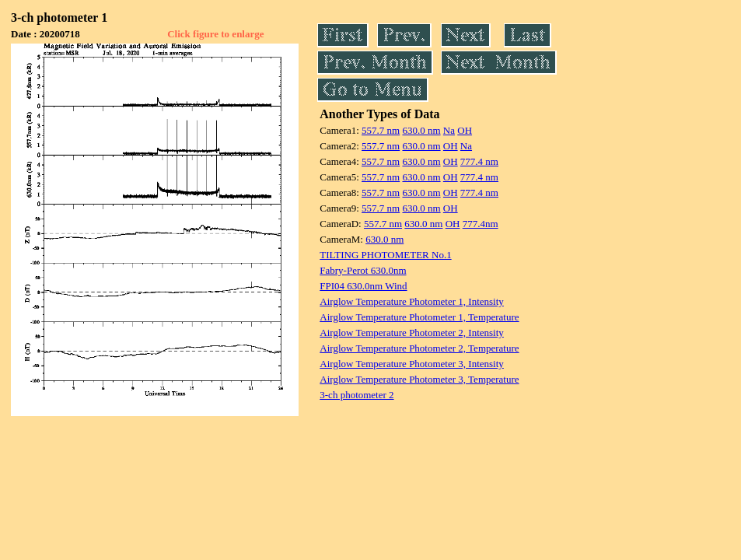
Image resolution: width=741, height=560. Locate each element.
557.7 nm (381, 130)
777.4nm (481, 224)
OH (465, 130)
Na (449, 130)
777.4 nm (479, 161)
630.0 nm (421, 130)
